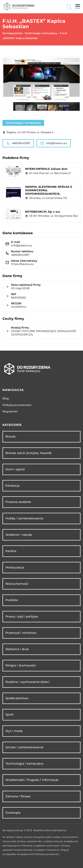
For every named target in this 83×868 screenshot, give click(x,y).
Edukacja (13, 486)
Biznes (11, 437)
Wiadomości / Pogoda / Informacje (32, 780)
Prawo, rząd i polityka (22, 617)
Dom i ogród (15, 469)
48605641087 (18, 143)
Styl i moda (14, 731)
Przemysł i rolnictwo (21, 633)
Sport (9, 715)
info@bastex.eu (54, 143)
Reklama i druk (17, 649)
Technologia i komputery (23, 123)
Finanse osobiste (18, 502)
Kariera (11, 551)
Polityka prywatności (17, 405)
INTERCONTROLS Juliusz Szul (46, 169)
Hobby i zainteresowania (24, 518)
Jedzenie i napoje (19, 535)
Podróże (12, 600)
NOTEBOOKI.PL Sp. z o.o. (43, 212)
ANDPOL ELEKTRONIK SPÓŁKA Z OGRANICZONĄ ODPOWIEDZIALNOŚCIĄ (49, 190)
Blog (6, 398)
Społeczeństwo (17, 698)
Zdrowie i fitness (18, 796)
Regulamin (10, 411)
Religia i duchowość (21, 665)
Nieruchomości (17, 584)
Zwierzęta (13, 813)
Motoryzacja (15, 567)
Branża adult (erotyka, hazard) (28, 453)
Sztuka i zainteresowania (24, 747)
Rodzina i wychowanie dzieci (27, 682)
